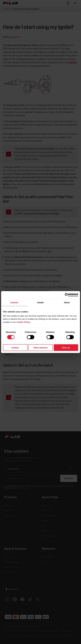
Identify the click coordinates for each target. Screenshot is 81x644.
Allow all (66, 347)
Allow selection (40, 347)
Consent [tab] (14, 302)
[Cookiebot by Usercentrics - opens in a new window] (67, 295)
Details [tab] (41, 302)
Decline (15, 347)
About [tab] (67, 302)
